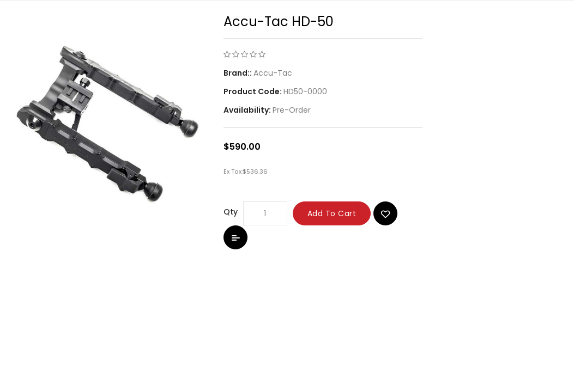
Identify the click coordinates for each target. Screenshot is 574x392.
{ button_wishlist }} (385, 213)
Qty (231, 212)
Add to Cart (332, 213)
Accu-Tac (273, 73)
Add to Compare (235, 237)
